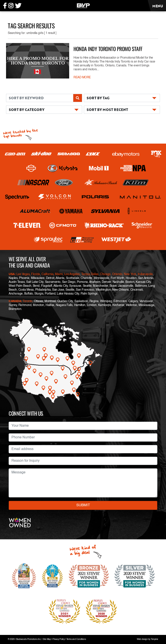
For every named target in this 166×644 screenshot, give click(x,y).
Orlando (117, 274)
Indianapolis (145, 274)
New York (130, 274)
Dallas (95, 274)
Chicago (105, 274)
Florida (36, 274)
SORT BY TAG (98, 98)
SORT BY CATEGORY (27, 110)
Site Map (47, 639)
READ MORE (82, 77)
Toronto (28, 301)
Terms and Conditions (76, 639)
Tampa (86, 274)
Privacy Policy (59, 639)
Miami (59, 274)
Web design (142, 639)
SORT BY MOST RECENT (107, 110)
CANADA (15, 301)
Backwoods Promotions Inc (28, 639)
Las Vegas (23, 274)
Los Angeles (72, 274)
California (47, 274)
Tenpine (155, 639)
